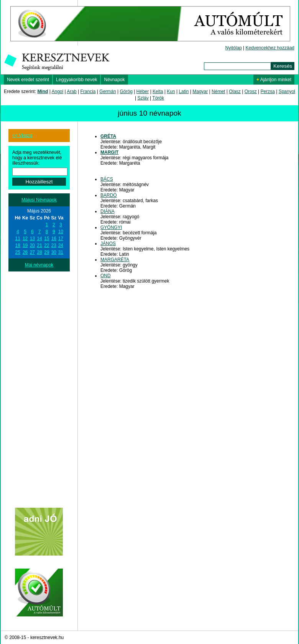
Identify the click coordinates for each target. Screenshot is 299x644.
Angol (58, 92)
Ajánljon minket (274, 80)
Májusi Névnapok (39, 200)
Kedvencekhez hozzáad (270, 48)
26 (25, 252)
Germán (108, 92)
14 (39, 239)
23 (54, 245)
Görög (126, 92)
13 (32, 239)
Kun (171, 92)
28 (39, 252)
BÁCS (107, 179)
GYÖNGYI (111, 227)
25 (18, 252)
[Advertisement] (39, 386)
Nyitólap (233, 48)
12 (25, 239)
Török (158, 98)
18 (18, 245)
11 (18, 239)
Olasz (235, 92)
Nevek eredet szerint (28, 80)
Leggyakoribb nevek (76, 80)
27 (32, 252)
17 (61, 239)
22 (47, 245)
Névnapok (114, 80)
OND (106, 276)
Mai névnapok (39, 265)
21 (39, 245)
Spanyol (287, 92)
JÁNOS (108, 244)
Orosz (251, 92)
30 (54, 252)
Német (218, 92)
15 (47, 239)
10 (61, 232)
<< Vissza (22, 136)
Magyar (200, 92)
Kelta (158, 92)
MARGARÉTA (115, 260)
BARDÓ (109, 195)
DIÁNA (108, 211)
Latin (184, 92)
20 (32, 245)
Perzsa (267, 92)
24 (61, 245)
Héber (143, 92)
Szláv (143, 98)
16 (54, 239)
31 (61, 252)
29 (47, 252)
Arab (71, 92)
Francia (88, 92)
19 (25, 245)
